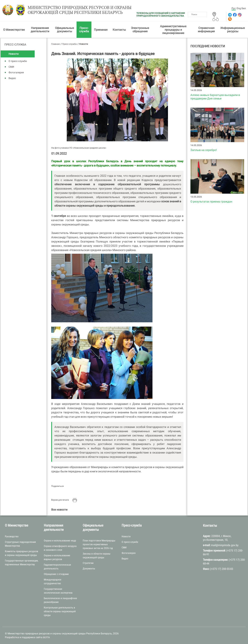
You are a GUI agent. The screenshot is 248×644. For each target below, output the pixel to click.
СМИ (11, 67)
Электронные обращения (140, 30)
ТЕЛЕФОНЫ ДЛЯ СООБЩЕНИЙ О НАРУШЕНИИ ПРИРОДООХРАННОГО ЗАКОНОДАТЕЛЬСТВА (161, 14)
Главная (56, 44)
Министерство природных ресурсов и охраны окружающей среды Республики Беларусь (80, 10)
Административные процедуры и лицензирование (173, 30)
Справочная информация (206, 30)
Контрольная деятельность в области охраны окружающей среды (60, 611)
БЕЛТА (46, 637)
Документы (89, 569)
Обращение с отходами (56, 574)
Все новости (59, 510)
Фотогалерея (16, 72)
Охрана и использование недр (60, 541)
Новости (14, 54)
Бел (244, 8)
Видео (12, 78)
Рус (234, 8)
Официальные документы (65, 30)
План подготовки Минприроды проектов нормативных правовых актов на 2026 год (99, 544)
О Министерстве (14, 30)
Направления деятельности (40, 30)
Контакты (119, 30)
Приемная (101, 30)
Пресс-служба (84, 30)
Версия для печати (60, 500)
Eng (239, 8)
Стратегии (88, 563)
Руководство (12, 536)
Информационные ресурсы (233, 30)
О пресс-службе (18, 61)
